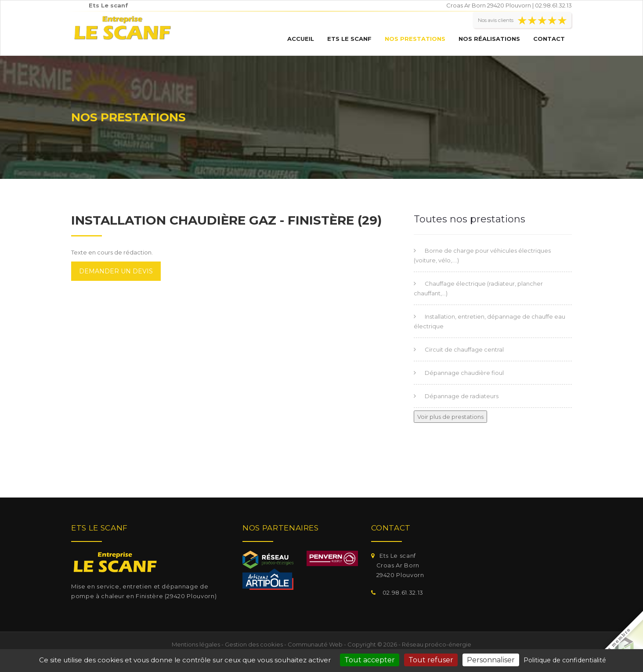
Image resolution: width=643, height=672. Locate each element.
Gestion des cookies (254, 644)
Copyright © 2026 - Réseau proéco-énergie (409, 644)
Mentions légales (196, 644)
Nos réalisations (489, 39)
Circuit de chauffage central (464, 349)
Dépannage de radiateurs (462, 396)
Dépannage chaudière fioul (464, 373)
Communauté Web (315, 644)
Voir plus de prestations (450, 417)
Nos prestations (415, 39)
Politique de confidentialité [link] (565, 660)
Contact (549, 39)
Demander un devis (116, 271)
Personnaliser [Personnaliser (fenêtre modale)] (491, 660)
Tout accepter (370, 660)
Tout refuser (431, 660)
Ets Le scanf (349, 39)
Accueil (301, 39)
